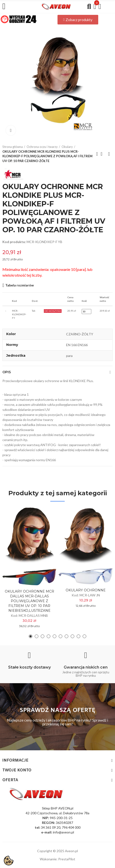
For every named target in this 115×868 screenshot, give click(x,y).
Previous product (97, 154)
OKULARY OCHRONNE (86, 590)
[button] (78, 20)
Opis (7, 372)
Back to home (103, 154)
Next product (109, 154)
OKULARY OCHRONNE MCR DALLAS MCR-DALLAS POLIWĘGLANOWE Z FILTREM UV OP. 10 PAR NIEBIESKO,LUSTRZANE (29, 601)
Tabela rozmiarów (20, 285)
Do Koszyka (53, 311)
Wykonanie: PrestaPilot (57, 859)
